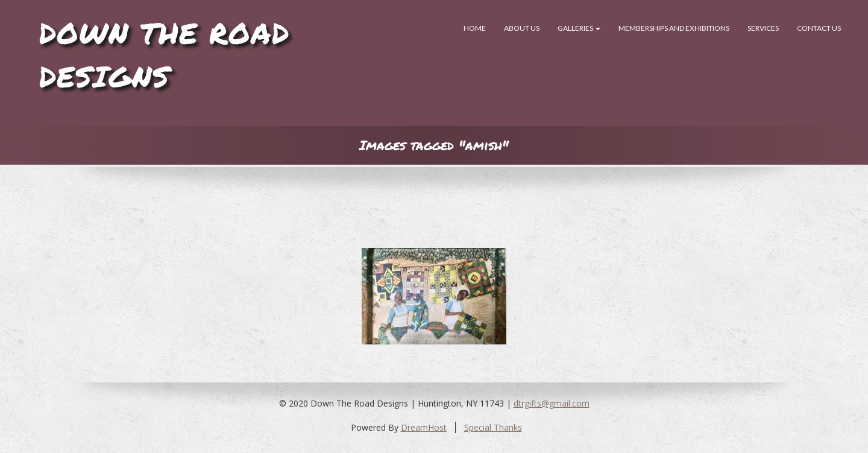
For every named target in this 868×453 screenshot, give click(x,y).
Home (475, 28)
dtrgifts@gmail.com (552, 403)
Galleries (579, 28)
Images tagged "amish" (434, 145)
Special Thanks (493, 427)
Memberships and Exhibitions (674, 28)
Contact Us (819, 28)
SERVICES (763, 28)
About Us (522, 28)
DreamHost (424, 427)
